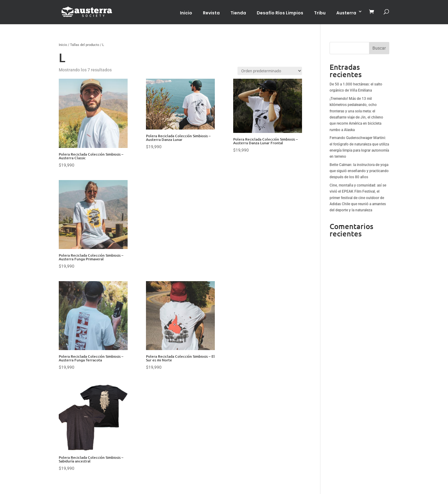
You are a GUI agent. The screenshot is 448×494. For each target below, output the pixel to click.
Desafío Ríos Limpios (280, 13)
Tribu (320, 13)
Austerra (346, 13)
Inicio (186, 13)
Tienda (238, 13)
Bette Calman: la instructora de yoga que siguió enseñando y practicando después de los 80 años (359, 171)
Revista (211, 13)
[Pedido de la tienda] (270, 71)
